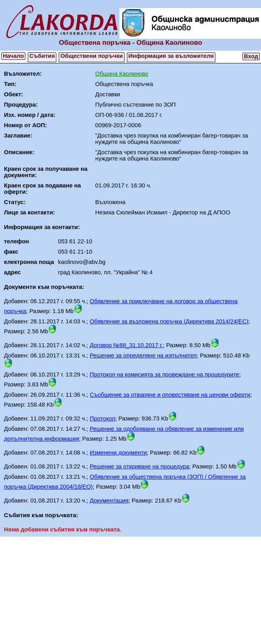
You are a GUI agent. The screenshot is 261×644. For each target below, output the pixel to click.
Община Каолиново (122, 74)
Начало (13, 56)
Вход (251, 56)
